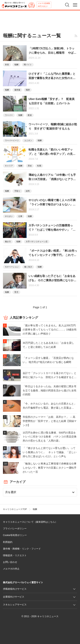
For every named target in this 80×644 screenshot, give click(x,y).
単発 (7, 65)
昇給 (30, 166)
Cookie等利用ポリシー (15, 535)
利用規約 (8, 542)
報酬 (16, 65)
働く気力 (28, 267)
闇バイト (28, 65)
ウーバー (9, 115)
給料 (28, 191)
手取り (17, 191)
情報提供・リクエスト (15, 555)
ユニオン (28, 140)
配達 (30, 115)
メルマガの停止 (11, 569)
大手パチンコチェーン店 (37, 242)
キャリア (9, 166)
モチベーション (12, 267)
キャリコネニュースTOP (15, 509)
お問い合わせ (10, 562)
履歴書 (17, 90)
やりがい (9, 216)
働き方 (8, 242)
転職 (39, 166)
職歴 (28, 90)
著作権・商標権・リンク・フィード (22, 549)
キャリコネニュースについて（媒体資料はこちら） (30, 522)
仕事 (20, 216)
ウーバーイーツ (12, 140)
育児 (16, 292)
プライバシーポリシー (15, 529)
